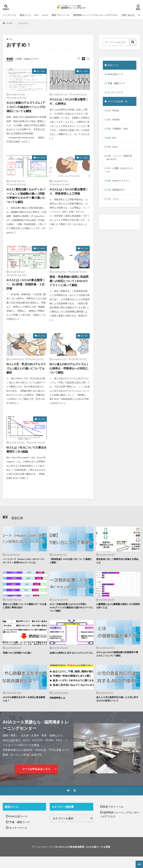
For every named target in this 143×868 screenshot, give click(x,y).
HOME (9, 23)
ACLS (50, 15)
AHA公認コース (117, 75)
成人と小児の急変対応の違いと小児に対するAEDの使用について (117, 711)
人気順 (20, 59)
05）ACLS (41, 71)
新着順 (10, 59)
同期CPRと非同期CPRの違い (20, 663)
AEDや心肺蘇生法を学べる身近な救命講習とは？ (24, 711)
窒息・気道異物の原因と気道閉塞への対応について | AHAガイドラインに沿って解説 (69, 283)
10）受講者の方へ (118, 198)
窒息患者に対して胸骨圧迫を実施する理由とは (117, 565)
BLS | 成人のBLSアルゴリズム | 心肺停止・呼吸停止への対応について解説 (70, 371)
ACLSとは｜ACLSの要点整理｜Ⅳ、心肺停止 (69, 102)
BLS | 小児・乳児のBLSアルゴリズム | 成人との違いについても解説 (26, 371)
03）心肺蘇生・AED (119, 133)
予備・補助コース (118, 85)
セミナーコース (117, 94)
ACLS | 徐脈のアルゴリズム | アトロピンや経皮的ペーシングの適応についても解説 (26, 107)
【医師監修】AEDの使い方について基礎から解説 (70, 565)
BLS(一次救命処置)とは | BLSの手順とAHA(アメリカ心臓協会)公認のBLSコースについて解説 (71, 617)
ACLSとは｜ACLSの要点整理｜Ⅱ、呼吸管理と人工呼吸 (69, 192)
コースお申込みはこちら (36, 782)
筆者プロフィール (67, 15)
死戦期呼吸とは (59, 709)
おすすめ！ (24, 23)
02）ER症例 (114, 123)
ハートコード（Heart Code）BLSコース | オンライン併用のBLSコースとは (24, 567)
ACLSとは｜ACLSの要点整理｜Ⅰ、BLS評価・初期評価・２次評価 (26, 287)
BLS (41, 15)
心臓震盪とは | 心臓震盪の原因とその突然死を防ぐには (118, 615)
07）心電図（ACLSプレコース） (119, 177)
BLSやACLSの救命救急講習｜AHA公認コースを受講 (83, 860)
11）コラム (114, 208)
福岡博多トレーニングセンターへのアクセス (107, 15)
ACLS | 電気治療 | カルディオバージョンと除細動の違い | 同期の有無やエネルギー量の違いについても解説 (26, 197)
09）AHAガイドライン (121, 189)
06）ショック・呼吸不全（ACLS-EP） (119, 164)
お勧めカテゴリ (35, 59)
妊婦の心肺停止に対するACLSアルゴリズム (71, 665)
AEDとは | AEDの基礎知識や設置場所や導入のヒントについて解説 (118, 665)
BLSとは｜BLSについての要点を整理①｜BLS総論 (25, 453)
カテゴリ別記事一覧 (119, 104)
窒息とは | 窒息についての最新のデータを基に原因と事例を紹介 (24, 615)
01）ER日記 (114, 114)
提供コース (28, 15)
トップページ (11, 15)
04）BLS (84, 250)
